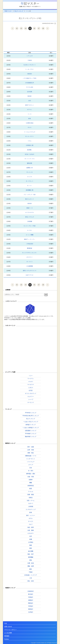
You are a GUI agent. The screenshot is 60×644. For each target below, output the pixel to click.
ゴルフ (31, 524)
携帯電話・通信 (31, 474)
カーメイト (30, 262)
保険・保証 (31, 453)
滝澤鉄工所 (30, 168)
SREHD (30, 74)
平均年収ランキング (31, 413)
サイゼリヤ (31, 385)
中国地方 (31, 597)
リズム (30, 141)
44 (26, 28)
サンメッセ (30, 172)
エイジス (30, 177)
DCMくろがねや (29, 154)
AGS (30, 101)
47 (39, 28)
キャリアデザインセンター (30, 253)
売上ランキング (19, 11)
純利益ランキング (31, 425)
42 (17, 28)
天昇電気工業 (30, 145)
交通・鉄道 (31, 563)
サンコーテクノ (30, 136)
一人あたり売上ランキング (31, 422)
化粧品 (31, 498)
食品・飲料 (31, 527)
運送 (31, 560)
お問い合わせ (8, 627)
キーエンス (31, 402)
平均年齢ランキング (31, 434)
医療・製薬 (31, 495)
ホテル (31, 518)
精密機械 (31, 557)
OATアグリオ (30, 275)
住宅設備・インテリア (31, 575)
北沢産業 (30, 92)
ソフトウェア (31, 462)
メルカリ (31, 382)
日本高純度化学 (30, 83)
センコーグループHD (30, 226)
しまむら (31, 387)
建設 (31, 569)
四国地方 (31, 609)
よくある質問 (8, 633)
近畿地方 (31, 600)
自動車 (31, 480)
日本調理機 (30, 266)
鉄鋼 (31, 539)
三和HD (30, 60)
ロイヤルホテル (30, 212)
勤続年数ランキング (31, 437)
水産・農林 (31, 530)
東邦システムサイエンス (30, 271)
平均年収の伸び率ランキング (31, 416)
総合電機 (31, 551)
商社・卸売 (31, 581)
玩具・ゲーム (31, 501)
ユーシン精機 (29, 235)
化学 (31, 536)
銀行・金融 (31, 447)
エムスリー (31, 396)
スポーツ (31, 503)
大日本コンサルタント (30, 65)
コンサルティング (31, 509)
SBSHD (30, 203)
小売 (31, 578)
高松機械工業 (30, 190)
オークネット (30, 181)
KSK (30, 118)
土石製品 (31, 542)
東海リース (29, 208)
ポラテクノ (30, 257)
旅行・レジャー (31, 515)
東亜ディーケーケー (30, 239)
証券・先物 (31, 450)
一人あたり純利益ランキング (31, 428)
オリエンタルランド (31, 393)
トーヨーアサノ (30, 69)
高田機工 (30, 150)
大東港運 (30, 221)
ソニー (31, 376)
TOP (6, 623)
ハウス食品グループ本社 (30, 78)
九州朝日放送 (30, 123)
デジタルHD (30, 87)
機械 (31, 483)
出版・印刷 (31, 477)
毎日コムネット (30, 199)
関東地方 (31, 603)
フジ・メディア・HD (30, 195)
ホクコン (30, 110)
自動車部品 (31, 486)
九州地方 (31, 612)
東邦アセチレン (29, 105)
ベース (29, 114)
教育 (31, 489)
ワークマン (31, 379)
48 (43, 28)
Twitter (7, 639)
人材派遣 (31, 506)
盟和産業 (30, 163)
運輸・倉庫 (31, 566)
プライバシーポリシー (10, 630)
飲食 (31, 512)
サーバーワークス (30, 159)
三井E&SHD (30, 244)
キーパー (29, 186)
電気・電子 (31, 554)
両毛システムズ (30, 217)
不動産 (31, 572)
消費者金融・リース (31, 456)
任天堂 (31, 390)
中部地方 (31, 606)
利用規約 (7, 636)
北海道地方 (31, 591)
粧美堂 (30, 96)
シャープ (31, 399)
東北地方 (31, 594)
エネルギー (31, 533)
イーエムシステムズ (30, 132)
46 (34, 28)
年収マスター (30, 3)
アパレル (31, 492)
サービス (31, 521)
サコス (29, 127)
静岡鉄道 (30, 248)
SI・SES (31, 471)
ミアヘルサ (29, 56)
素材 (31, 548)
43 (21, 28)
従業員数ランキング (31, 431)
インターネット (31, 459)
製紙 (31, 545)
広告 (31, 468)
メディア (31, 465)
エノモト (29, 230)
